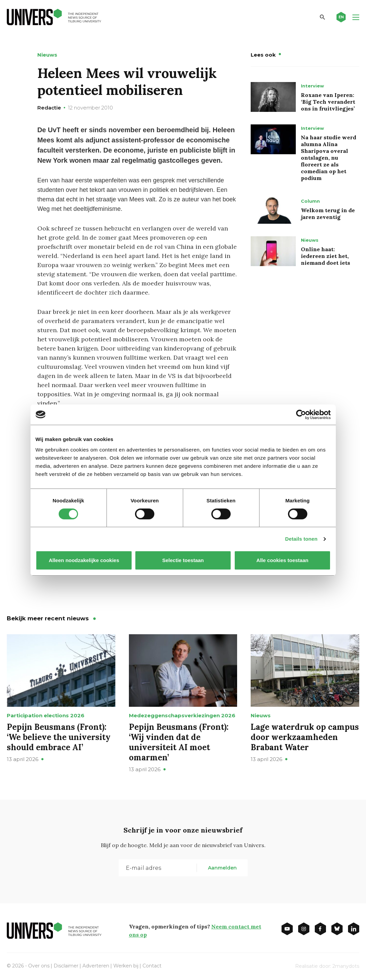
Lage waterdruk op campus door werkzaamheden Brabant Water (305, 737)
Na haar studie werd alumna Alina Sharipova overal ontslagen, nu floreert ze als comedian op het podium (329, 158)
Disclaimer (66, 966)
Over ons (39, 966)
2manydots (346, 966)
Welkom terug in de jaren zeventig (328, 214)
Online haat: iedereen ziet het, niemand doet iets (325, 256)
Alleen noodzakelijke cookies (84, 560)
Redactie (49, 108)
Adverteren (96, 966)
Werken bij (126, 966)
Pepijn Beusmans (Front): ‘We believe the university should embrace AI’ (59, 737)
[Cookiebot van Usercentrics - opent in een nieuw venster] (301, 415)
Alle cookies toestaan (282, 560)
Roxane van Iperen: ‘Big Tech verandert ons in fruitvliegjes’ (328, 102)
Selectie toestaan (183, 560)
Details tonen (301, 539)
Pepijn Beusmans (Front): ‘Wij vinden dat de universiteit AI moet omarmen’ (180, 742)
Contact (152, 966)
